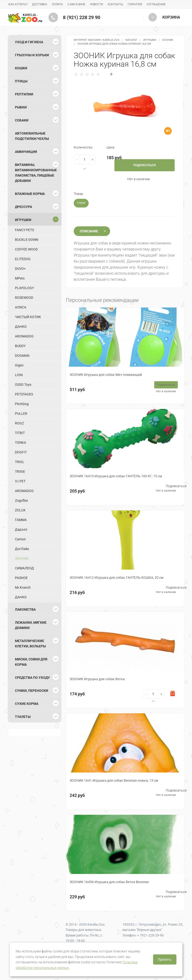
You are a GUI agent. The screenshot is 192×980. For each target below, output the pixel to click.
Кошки (21, 68)
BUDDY (20, 346)
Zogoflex (21, 501)
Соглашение (156, 4)
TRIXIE (20, 472)
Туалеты (23, 717)
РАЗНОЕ (21, 578)
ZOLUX (20, 510)
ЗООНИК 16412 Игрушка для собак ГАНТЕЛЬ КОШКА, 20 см (116, 578)
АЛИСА (21, 307)
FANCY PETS (24, 230)
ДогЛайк (22, 549)
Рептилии (24, 94)
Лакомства (25, 609)
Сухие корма (27, 704)
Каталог (131, 40)
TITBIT (20, 433)
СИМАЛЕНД (24, 568)
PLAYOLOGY (24, 288)
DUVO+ (20, 269)
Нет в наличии (166, 391)
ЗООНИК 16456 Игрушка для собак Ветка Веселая (109, 882)
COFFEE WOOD (26, 249)
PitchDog (22, 404)
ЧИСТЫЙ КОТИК (28, 317)
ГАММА (21, 520)
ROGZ (19, 423)
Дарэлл (21, 529)
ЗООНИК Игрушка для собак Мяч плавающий (106, 375)
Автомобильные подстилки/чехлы (32, 136)
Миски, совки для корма (31, 662)
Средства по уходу (32, 678)
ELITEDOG (23, 259)
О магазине (76, 4)
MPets (20, 278)
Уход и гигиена (29, 42)
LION (19, 375)
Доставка (40, 4)
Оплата (57, 4)
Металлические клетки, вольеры (30, 644)
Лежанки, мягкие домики (31, 625)
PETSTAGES (24, 394)
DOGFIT (21, 452)
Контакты (115, 4)
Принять (165, 959)
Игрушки (150, 40)
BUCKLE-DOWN (27, 240)
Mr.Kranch (23, 587)
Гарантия (135, 4)
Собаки (22, 120)
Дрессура (23, 207)
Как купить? (18, 4)
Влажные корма (30, 194)
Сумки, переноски (32, 691)
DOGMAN (22, 356)
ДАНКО (21, 327)
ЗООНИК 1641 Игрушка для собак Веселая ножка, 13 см (114, 780)
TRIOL (20, 462)
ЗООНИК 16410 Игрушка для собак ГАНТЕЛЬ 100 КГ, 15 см (116, 476)
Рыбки (21, 107)
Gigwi (19, 365)
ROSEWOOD (24, 298)
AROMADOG (24, 336)
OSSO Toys (23, 385)
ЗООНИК (168, 40)
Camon (20, 539)
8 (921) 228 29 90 (82, 17)
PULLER (21, 414)
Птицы (21, 81)
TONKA (20, 443)
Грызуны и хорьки (32, 55)
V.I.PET (20, 481)
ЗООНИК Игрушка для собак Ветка (97, 679)
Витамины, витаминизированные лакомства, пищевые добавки (36, 173)
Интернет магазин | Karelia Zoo (97, 40)
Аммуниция (26, 152)
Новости (96, 4)
